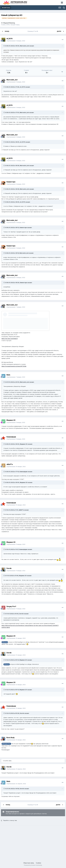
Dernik (9, 568)
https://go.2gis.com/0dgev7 (10, 339)
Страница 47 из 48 (33, 31)
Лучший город (15, 25)
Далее (59, 31)
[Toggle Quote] (4, 46)
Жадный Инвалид (9, 23)
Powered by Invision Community (33, 865)
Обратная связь (29, 863)
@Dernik (5, 642)
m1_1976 (9, 39)
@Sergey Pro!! (6, 744)
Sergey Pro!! (11, 606)
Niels (8, 375)
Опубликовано (16, 41)
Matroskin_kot (24, 46)
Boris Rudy (11, 738)
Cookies (38, 863)
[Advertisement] (33, 842)
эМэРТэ (10, 464)
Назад (7, 31)
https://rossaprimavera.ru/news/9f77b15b (14, 366)
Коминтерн (11, 182)
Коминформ (11, 437)
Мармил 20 (11, 420)
